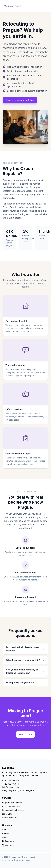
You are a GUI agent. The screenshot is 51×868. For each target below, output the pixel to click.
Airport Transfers (10, 818)
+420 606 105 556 (10, 784)
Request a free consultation (20, 100)
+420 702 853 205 (11, 781)
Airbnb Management (11, 806)
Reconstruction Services (13, 810)
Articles (6, 833)
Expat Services (9, 814)
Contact (6, 837)
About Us (6, 830)
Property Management (12, 802)
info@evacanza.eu (10, 787)
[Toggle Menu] (47, 6)
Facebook (8, 841)
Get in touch (26, 734)
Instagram (8, 845)
